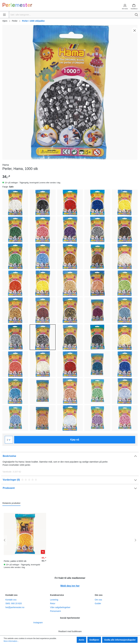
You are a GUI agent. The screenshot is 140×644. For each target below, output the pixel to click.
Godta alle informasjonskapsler (120, 640)
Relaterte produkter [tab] (11, 503)
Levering (54, 600)
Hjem (5, 21)
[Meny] (5, 15)
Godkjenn (94, 640)
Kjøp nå (75, 440)
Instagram (38, 623)
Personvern (55, 611)
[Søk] (136, 15)
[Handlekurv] (134, 6)
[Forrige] (5, 540)
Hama (6, 165)
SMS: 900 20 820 (14, 603)
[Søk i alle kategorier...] (71, 15)
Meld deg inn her (70, 586)
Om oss (98, 600)
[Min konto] (124, 6)
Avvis (81, 640)
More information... (11, 641)
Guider (98, 603)
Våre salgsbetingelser (60, 607)
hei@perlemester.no (15, 607)
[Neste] (135, 540)
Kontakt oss (11, 600)
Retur (53, 603)
